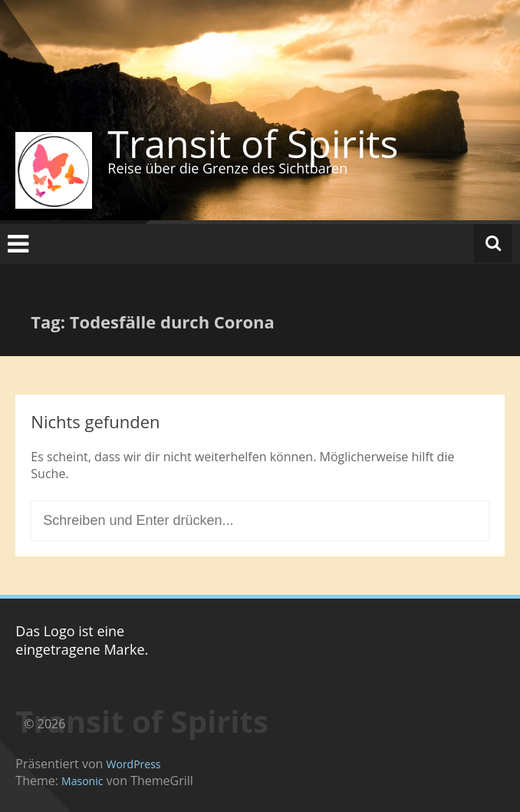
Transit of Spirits (253, 144)
